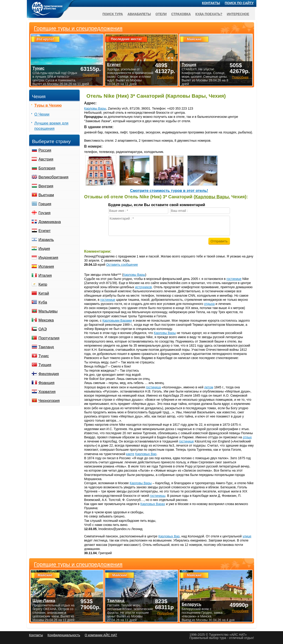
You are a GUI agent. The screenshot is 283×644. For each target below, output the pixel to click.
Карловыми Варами (117, 321)
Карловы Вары (95, 108)
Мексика (46, 320)
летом (209, 387)
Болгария (47, 168)
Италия (45, 275)
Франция (47, 383)
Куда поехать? (209, 14)
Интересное (238, 14)
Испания (46, 267)
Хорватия (47, 392)
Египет (45, 231)
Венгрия (46, 186)
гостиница (153, 387)
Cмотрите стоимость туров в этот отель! (169, 191)
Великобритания (54, 177)
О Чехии (42, 114)
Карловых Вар (146, 454)
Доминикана (50, 222)
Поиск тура (113, 14)
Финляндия (49, 374)
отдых (247, 437)
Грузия (45, 213)
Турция (45, 365)
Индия (44, 249)
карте (130, 454)
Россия (45, 150)
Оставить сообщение (122, 265)
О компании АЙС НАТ (101, 635)
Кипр (43, 284)
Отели (161, 14)
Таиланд (46, 347)
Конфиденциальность (64, 635)
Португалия (49, 338)
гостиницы (158, 496)
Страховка (181, 14)
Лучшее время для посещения (52, 126)
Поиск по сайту (239, 3)
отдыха (209, 304)
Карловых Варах (153, 504)
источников (144, 287)
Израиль (46, 240)
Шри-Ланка (44, 601)
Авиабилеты (139, 14)
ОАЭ (43, 329)
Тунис (44, 356)
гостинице (234, 279)
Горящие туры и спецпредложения (78, 564)
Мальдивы (48, 311)
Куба (43, 302)
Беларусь (191, 604)
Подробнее (91, 613)
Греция (45, 204)
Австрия (46, 159)
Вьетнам (46, 195)
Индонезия (48, 258)
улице (247, 536)
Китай (44, 293)
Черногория (49, 401)
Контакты (211, 3)
